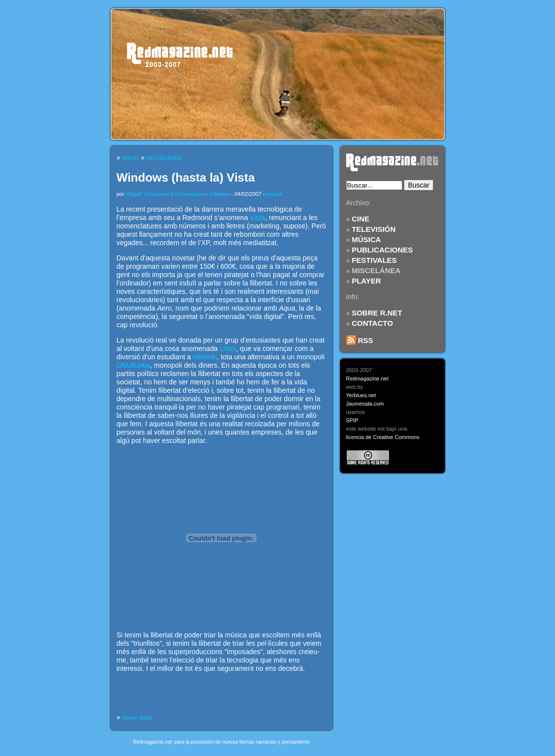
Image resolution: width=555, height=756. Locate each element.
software (220, 194)
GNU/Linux (133, 365)
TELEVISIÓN (374, 229)
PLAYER (366, 281)
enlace (274, 194)
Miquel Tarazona (146, 194)
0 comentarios (187, 194)
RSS (360, 340)
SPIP (352, 420)
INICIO (131, 158)
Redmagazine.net (367, 378)
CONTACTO (372, 323)
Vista (257, 218)
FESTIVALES (374, 260)
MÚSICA (366, 239)
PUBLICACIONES (382, 250)
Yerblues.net (361, 395)
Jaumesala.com (365, 404)
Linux (228, 348)
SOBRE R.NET (377, 313)
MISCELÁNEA (376, 270)
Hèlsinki (205, 357)
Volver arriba (137, 718)
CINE (360, 219)
